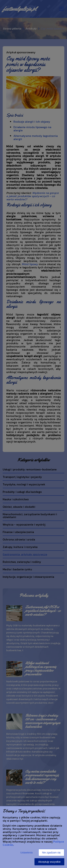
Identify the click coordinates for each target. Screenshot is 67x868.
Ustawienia (26, 853)
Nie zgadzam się (51, 853)
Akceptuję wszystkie (49, 862)
